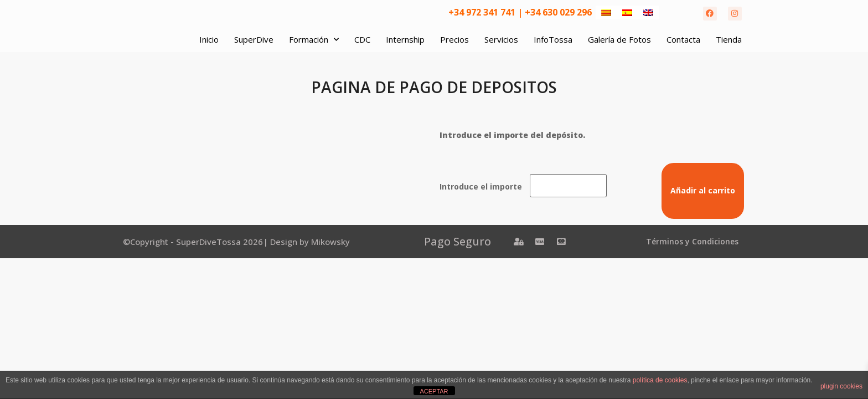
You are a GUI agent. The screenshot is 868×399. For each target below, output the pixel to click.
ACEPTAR (434, 391)
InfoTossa (553, 39)
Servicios (501, 39)
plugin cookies (841, 386)
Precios (454, 39)
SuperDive (254, 39)
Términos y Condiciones (692, 241)
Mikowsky (330, 242)
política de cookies (660, 380)
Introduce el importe (481, 187)
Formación (314, 40)
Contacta (683, 39)
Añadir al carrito (703, 190)
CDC (362, 39)
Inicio (209, 39)
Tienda (729, 39)
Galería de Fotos (619, 39)
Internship (405, 39)
